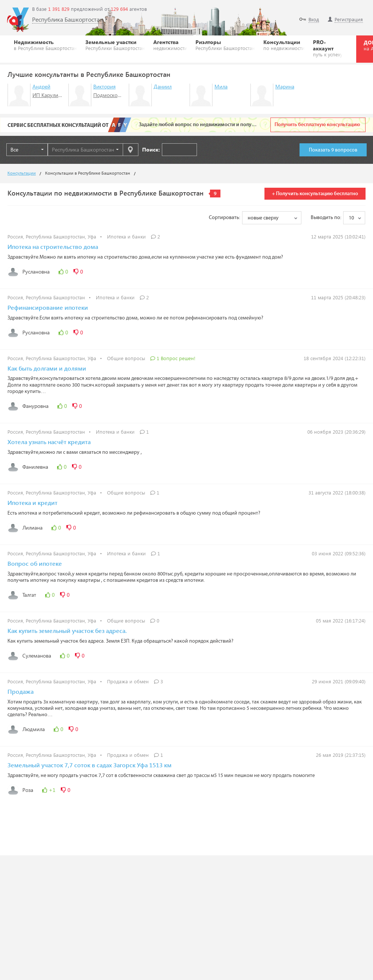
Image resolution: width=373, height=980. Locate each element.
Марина (285, 86)
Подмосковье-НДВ (116, 95)
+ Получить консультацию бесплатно (315, 194)
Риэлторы (225, 45)
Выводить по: (326, 218)
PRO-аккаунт (328, 48)
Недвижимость (46, 45)
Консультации (284, 45)
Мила (221, 86)
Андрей (41, 86)
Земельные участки (115, 45)
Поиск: (151, 149)
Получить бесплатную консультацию (317, 125)
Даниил (163, 86)
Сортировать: (225, 218)
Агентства (170, 45)
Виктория (104, 86)
